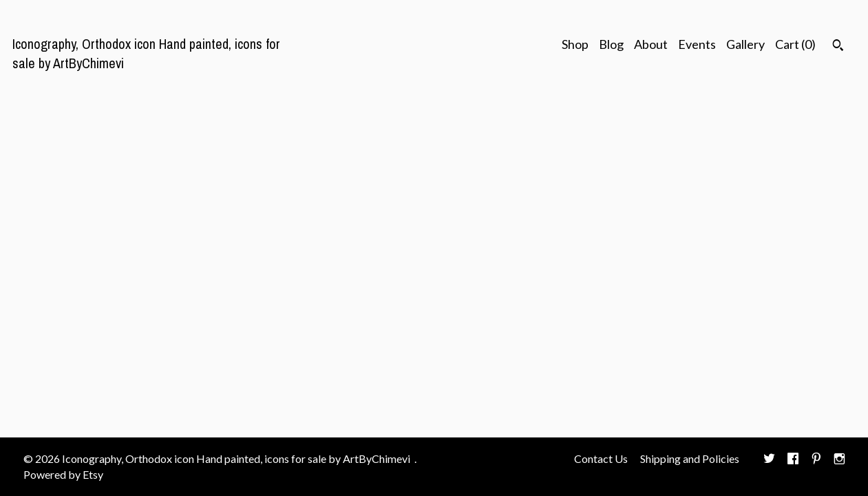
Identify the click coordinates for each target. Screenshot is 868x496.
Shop (575, 44)
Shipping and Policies (690, 458)
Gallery (745, 44)
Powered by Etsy (63, 474)
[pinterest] (816, 459)
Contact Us (601, 458)
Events (697, 44)
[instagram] (839, 459)
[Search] (838, 47)
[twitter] (769, 459)
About (651, 44)
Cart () (795, 44)
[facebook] (793, 459)
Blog (611, 44)
